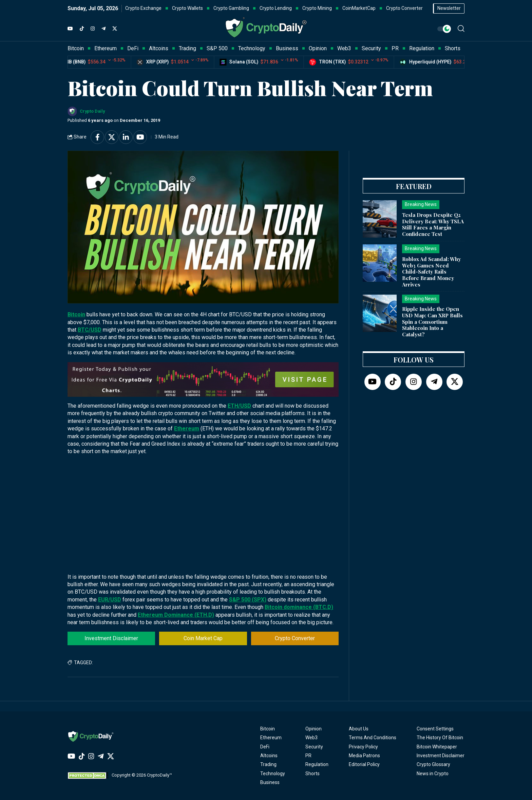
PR (308, 756)
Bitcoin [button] (76, 48)
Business (270, 782)
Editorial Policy (364, 764)
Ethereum (187, 429)
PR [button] (395, 48)
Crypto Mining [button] (317, 8)
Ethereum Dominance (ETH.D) (176, 615)
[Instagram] (93, 29)
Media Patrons (364, 756)
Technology (273, 774)
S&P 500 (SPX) (248, 600)
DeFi (265, 747)
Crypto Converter (295, 638)
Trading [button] (187, 48)
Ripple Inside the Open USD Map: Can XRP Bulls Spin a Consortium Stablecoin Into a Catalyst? (432, 322)
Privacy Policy (363, 747)
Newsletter (449, 8)
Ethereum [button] (106, 48)
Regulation (317, 764)
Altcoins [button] (159, 48)
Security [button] (371, 48)
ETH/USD (239, 406)
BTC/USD (90, 330)
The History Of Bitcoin (440, 738)
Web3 (311, 738)
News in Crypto (433, 774)
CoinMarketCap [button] (359, 8)
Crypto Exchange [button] (143, 8)
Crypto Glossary (433, 764)
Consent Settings (435, 729)
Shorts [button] (453, 48)
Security (314, 747)
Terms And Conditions (373, 738)
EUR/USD (110, 600)
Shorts (312, 774)
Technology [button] (252, 48)
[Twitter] (115, 29)
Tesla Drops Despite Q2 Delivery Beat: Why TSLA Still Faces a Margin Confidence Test (433, 224)
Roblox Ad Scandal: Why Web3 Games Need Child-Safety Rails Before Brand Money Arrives (431, 272)
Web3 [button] (344, 48)
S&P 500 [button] (217, 48)
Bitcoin (76, 314)
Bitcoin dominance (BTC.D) (299, 607)
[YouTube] (70, 29)
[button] (461, 29)
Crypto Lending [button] (276, 8)
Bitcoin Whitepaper (437, 747)
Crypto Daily (92, 111)
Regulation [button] (422, 48)
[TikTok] (82, 29)
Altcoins (269, 756)
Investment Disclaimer (111, 638)
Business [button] (287, 48)
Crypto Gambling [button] (231, 8)
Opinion (313, 729)
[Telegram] (103, 29)
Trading (268, 764)
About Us (359, 729)
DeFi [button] (133, 48)
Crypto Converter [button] (404, 8)
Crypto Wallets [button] (187, 8)
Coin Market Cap (203, 638)
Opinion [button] (318, 48)
